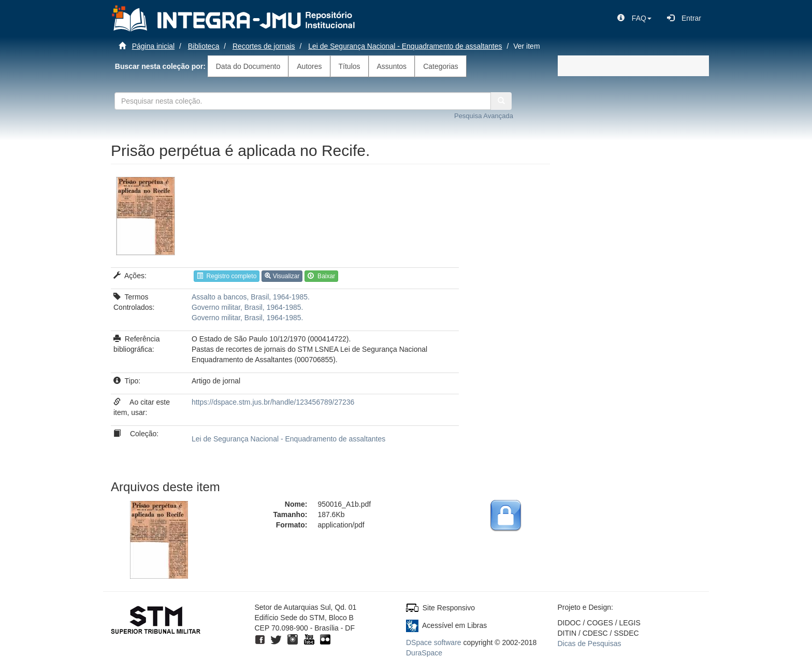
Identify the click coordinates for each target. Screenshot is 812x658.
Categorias (441, 66)
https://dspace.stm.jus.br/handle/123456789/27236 (273, 402)
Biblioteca (204, 46)
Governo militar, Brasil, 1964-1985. (248, 307)
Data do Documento (248, 66)
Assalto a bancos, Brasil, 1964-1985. (251, 297)
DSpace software (434, 642)
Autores (309, 66)
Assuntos (392, 66)
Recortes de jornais (264, 46)
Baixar (321, 276)
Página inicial (154, 46)
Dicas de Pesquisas (590, 643)
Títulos (350, 66)
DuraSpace (424, 653)
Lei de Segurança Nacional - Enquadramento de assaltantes (405, 46)
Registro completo (227, 276)
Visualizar (282, 276)
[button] (634, 18)
